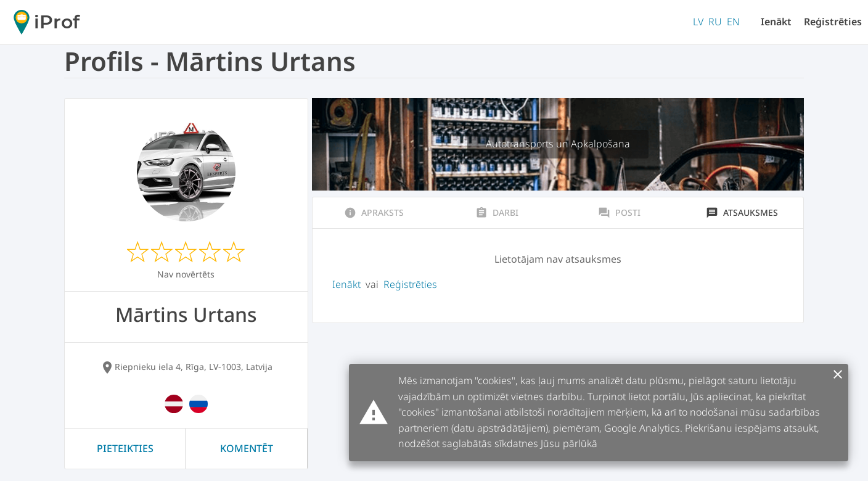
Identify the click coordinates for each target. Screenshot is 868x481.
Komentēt (247, 448)
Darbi (497, 213)
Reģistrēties (833, 22)
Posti (619, 213)
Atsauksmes (742, 213)
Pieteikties (125, 448)
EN (733, 22)
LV (698, 22)
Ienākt (776, 22)
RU (715, 22)
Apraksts (374, 213)
